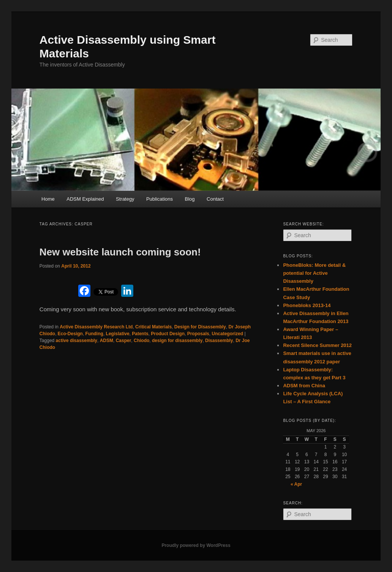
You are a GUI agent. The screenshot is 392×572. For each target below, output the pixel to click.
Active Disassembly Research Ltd (96, 327)
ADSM (107, 341)
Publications (160, 199)
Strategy (125, 199)
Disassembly (219, 341)
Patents (140, 334)
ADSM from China (304, 386)
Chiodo (141, 341)
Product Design (168, 334)
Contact (215, 199)
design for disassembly (177, 341)
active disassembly (77, 341)
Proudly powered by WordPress (196, 545)
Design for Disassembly (200, 327)
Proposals (198, 334)
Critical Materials (153, 327)
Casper (124, 341)
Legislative (118, 334)
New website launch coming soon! (120, 252)
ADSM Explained (85, 199)
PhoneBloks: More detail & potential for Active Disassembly (314, 273)
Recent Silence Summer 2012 (317, 345)
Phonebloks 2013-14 (307, 305)
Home (48, 199)
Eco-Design (70, 334)
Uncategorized (227, 334)
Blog (190, 199)
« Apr (296, 484)
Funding (94, 334)
